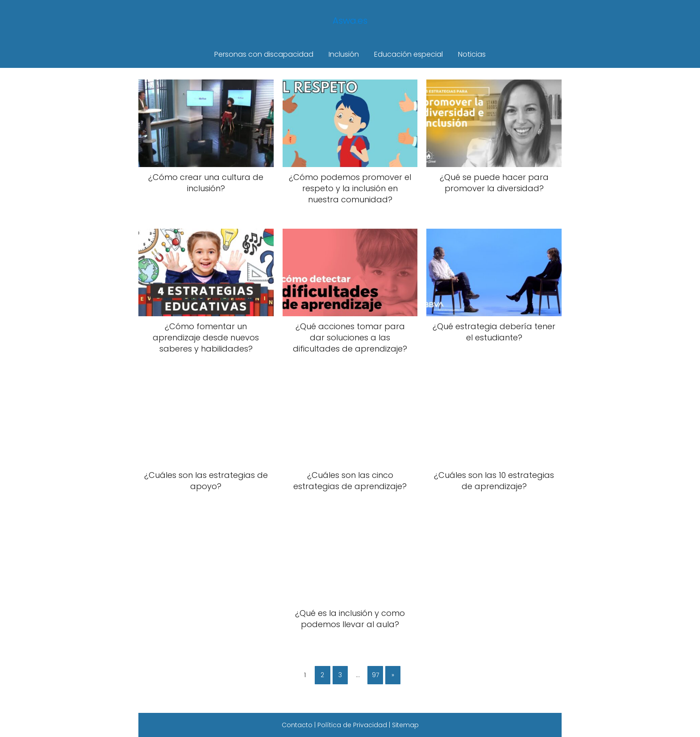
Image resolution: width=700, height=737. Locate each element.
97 (375, 675)
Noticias (472, 54)
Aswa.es (350, 21)
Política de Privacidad (352, 725)
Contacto (297, 725)
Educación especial (408, 54)
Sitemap (405, 725)
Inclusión (344, 54)
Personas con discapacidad (264, 54)
